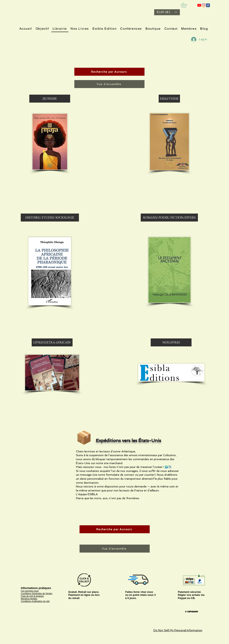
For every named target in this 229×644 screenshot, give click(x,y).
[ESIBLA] (199, 5)
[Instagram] (204, 5)
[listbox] (167, 12)
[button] (167, 12)
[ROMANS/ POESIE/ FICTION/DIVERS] (169, 218)
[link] (186, 5)
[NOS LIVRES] (171, 342)
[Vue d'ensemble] (109, 84)
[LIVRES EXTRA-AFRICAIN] (52, 342)
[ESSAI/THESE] (169, 99)
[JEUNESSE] (50, 99)
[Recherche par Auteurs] (109, 72)
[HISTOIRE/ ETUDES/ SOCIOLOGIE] (50, 218)
